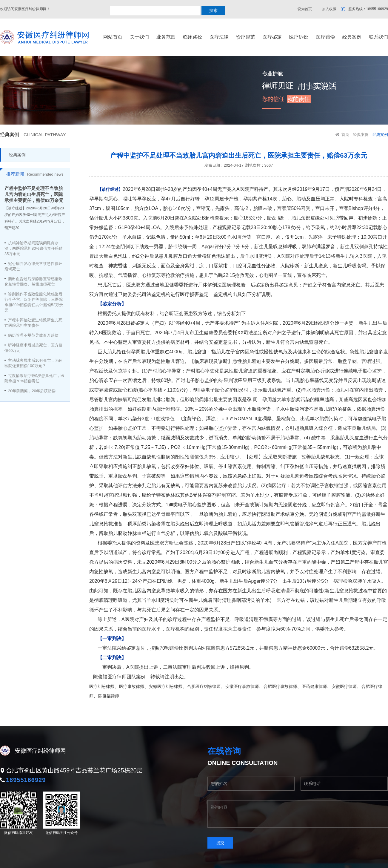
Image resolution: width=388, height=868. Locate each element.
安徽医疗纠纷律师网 (40, 751)
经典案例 (352, 37)
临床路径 (193, 37)
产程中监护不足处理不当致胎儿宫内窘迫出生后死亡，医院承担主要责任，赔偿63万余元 (34, 194)
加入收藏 (329, 9)
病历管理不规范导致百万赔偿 (33, 335)
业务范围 (166, 37)
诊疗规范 (246, 37)
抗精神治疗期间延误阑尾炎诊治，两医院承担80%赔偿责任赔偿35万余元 (34, 248)
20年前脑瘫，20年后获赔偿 (32, 391)
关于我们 (139, 37)
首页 (345, 135)
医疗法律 (219, 37)
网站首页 (113, 37)
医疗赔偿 (325, 37)
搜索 (213, 10)
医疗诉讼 (299, 37)
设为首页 (305, 9)
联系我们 (378, 37)
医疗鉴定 (272, 37)
